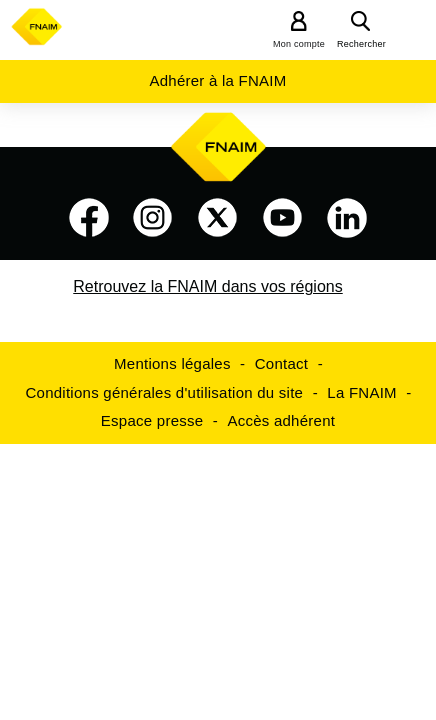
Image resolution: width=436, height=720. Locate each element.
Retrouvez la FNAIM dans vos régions (207, 286)
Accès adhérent (281, 420)
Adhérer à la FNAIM (217, 80)
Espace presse (152, 420)
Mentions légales (172, 363)
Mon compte (299, 44)
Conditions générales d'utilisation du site (165, 392)
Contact (281, 363)
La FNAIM (362, 392)
